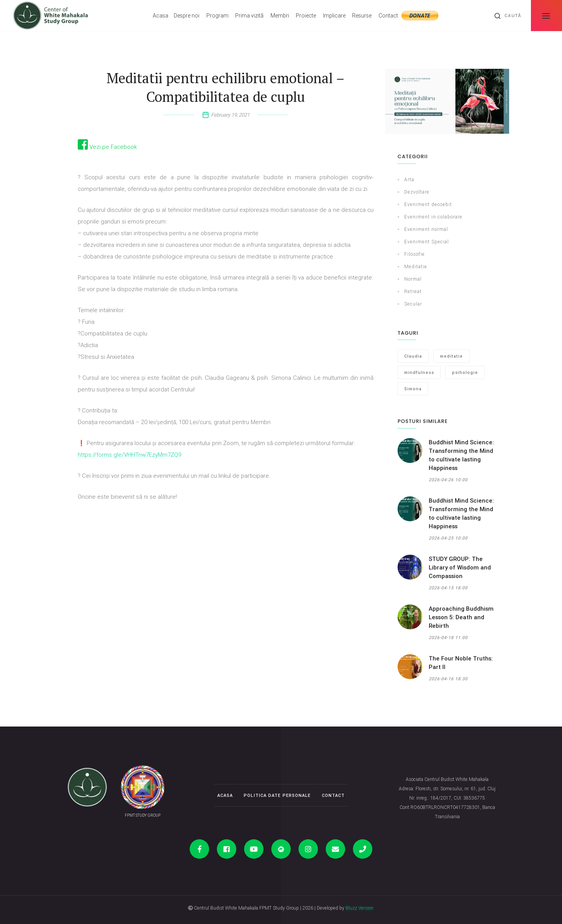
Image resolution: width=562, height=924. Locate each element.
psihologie (465, 372)
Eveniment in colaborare (433, 217)
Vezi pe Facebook (107, 147)
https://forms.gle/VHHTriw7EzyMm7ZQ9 (129, 455)
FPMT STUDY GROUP (143, 815)
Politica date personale (277, 795)
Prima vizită (249, 16)
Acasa (161, 16)
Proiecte (306, 16)
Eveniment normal (426, 229)
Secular (413, 304)
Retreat (413, 291)
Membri (280, 16)
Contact (388, 16)
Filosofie (415, 254)
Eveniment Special (427, 242)
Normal (413, 279)
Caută (508, 16)
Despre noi (187, 16)
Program (217, 16)
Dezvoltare (417, 192)
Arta (409, 179)
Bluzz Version (360, 908)
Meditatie (416, 266)
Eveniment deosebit (428, 204)
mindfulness (419, 372)
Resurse (362, 16)
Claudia (413, 356)
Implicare (334, 16)
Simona (413, 389)
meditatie (451, 356)
